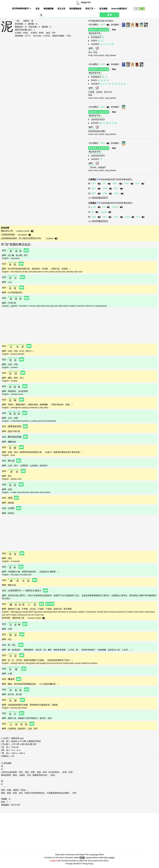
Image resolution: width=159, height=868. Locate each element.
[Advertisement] (39, 56)
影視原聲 (50, 604)
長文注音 (61, 9)
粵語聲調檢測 (75, 9)
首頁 (38, 9)
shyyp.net (54, 861)
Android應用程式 (119, 9)
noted (111, 857)
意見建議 (103, 9)
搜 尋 (109, 15)
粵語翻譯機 (48, 9)
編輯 (26, 250)
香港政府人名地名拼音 (99, 30)
